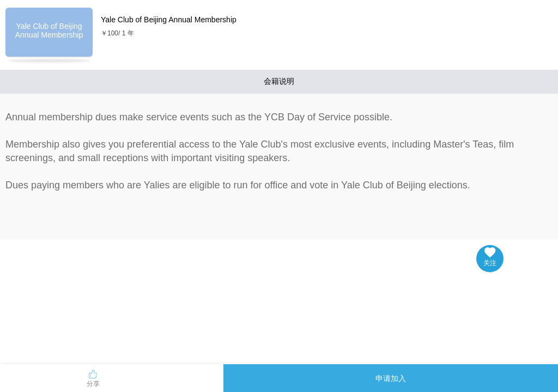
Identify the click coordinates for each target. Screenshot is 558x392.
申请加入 (391, 378)
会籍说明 (279, 81)
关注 (490, 257)
